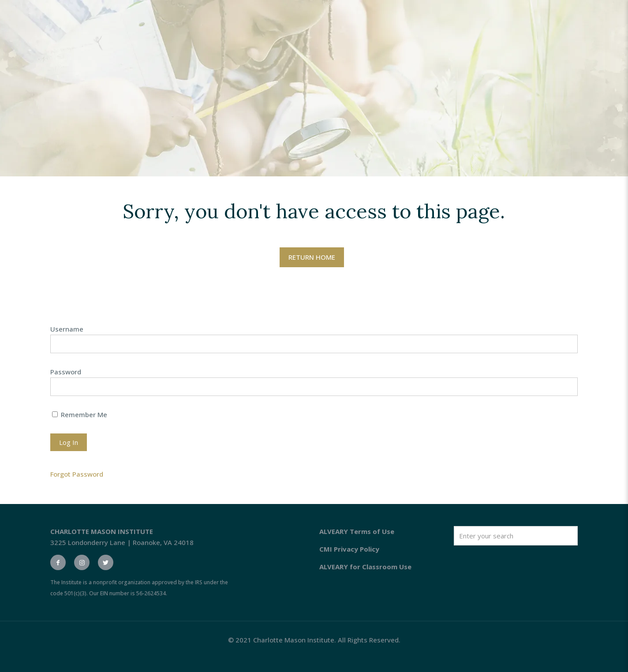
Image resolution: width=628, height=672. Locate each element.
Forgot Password (77, 474)
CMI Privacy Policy (349, 549)
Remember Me (80, 414)
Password (66, 372)
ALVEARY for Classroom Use (365, 567)
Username (67, 329)
